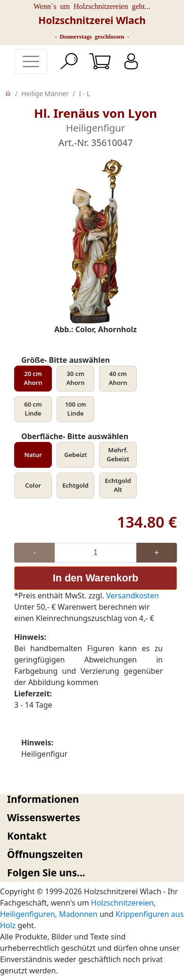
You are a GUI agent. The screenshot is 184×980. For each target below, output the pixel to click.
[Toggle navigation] (31, 61)
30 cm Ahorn (76, 378)
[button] (92, 799)
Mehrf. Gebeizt (118, 455)
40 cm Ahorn (118, 378)
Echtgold (75, 485)
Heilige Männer (45, 94)
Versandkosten (133, 596)
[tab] (92, 799)
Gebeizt (75, 455)
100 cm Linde (76, 409)
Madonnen (78, 914)
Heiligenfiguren (28, 914)
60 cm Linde (33, 409)
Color (33, 485)
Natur (33, 455)
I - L (84, 94)
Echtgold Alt (118, 485)
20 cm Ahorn (33, 378)
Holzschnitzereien (122, 903)
